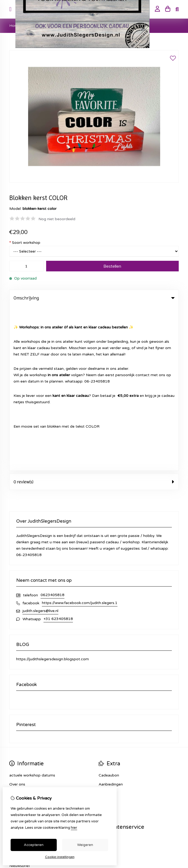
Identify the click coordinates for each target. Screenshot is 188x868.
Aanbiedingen (111, 620)
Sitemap (106, 683)
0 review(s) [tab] (94, 317)
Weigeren (85, 845)
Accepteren (34, 845)
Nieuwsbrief (20, 701)
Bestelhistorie (21, 683)
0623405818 (53, 430)
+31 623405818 (58, 454)
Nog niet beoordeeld (57, 219)
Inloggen (17, 674)
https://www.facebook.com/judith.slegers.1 (80, 438)
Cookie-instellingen (60, 857)
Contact (106, 674)
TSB (176, 725)
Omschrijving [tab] (94, 298)
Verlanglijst (19, 692)
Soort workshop (25, 243)
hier (74, 828)
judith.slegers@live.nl (40, 446)
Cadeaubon (109, 611)
